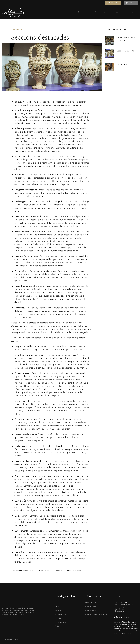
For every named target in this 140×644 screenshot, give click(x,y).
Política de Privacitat (90, 610)
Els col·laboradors (121, 12)
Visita (134, 12)
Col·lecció (75, 12)
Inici (56, 12)
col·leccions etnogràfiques (23, 571)
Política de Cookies (90, 606)
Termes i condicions (90, 602)
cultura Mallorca (44, 571)
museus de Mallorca (74, 571)
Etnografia (59, 571)
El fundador (105, 12)
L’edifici (64, 12)
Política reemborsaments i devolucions (96, 614)
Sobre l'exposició (18, 30)
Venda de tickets (113, 3)
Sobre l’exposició (89, 12)
